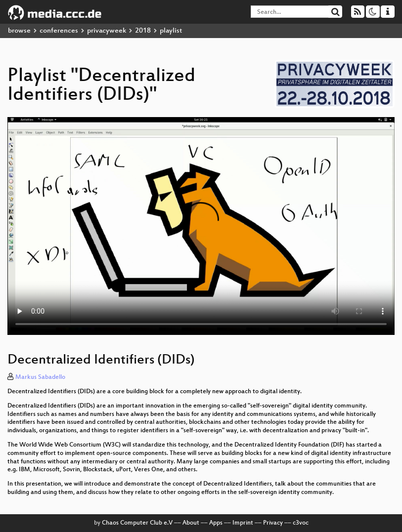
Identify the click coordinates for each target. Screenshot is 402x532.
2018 (143, 31)
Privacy (273, 523)
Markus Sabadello (40, 377)
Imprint (243, 523)
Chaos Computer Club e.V (137, 523)
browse (19, 31)
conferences (59, 31)
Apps (216, 523)
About (191, 523)
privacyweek (107, 31)
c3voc (301, 523)
